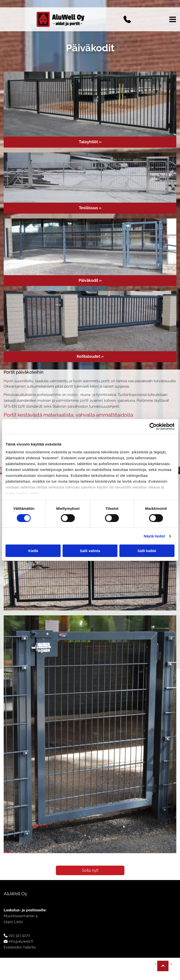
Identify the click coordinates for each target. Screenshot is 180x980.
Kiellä (33, 551)
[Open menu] (173, 19)
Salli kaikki (147, 551)
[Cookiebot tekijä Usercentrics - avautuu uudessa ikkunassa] (153, 426)
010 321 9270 (19, 936)
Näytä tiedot (154, 536)
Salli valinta (90, 551)
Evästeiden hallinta (20, 947)
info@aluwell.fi (21, 941)
